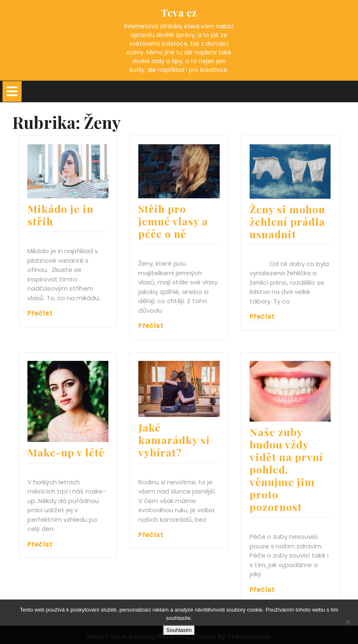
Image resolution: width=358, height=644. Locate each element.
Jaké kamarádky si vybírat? (174, 440)
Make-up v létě (66, 452)
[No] (348, 622)
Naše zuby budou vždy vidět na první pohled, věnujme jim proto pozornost (286, 469)
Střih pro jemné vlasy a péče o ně (173, 221)
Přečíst (40, 313)
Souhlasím (179, 630)
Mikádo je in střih (60, 215)
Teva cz (179, 12)
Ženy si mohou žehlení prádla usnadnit (287, 221)
